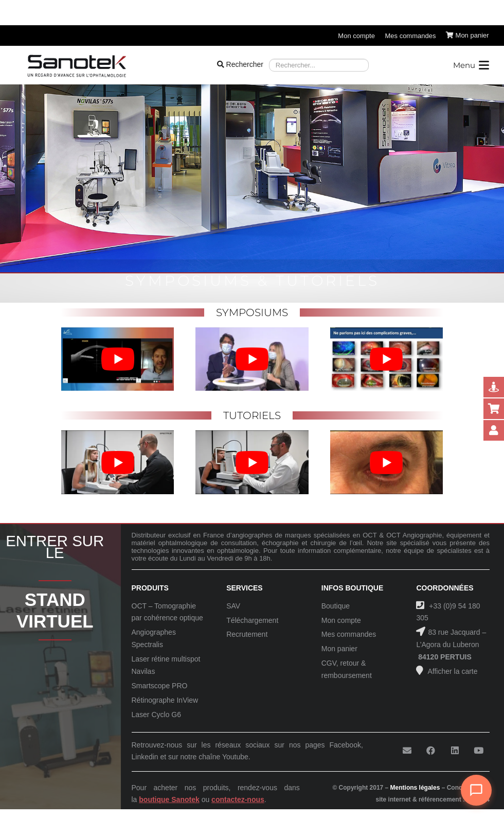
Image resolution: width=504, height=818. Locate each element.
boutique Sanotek (169, 799)
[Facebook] (431, 751)
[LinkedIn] (455, 751)
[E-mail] (407, 751)
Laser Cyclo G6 (156, 715)
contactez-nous (238, 799)
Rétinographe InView (165, 700)
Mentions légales (415, 788)
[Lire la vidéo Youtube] (118, 359)
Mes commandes (349, 634)
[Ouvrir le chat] (476, 790)
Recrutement (247, 634)
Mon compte (341, 620)
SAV (233, 606)
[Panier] (467, 36)
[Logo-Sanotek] (77, 65)
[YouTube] (479, 751)
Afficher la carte (452, 671)
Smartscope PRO (160, 686)
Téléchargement (252, 620)
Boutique (336, 606)
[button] (471, 65)
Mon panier (339, 649)
